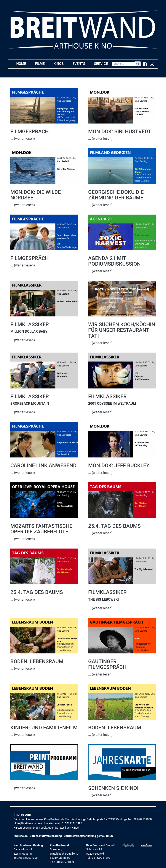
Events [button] (81, 63)
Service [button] (103, 63)
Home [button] (23, 63)
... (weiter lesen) (23, 139)
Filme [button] (42, 63)
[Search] (124, 64)
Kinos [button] (61, 63)
